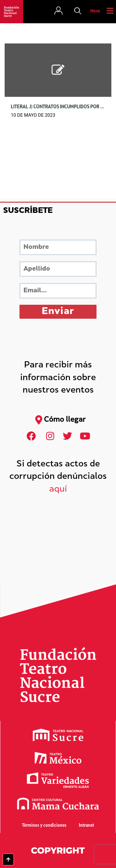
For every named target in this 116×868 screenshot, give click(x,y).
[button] (78, 11)
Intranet (86, 826)
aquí (58, 490)
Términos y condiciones (44, 826)
